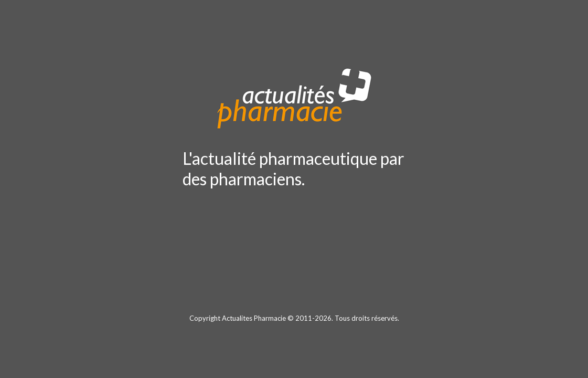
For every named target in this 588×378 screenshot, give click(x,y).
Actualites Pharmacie (254, 318)
